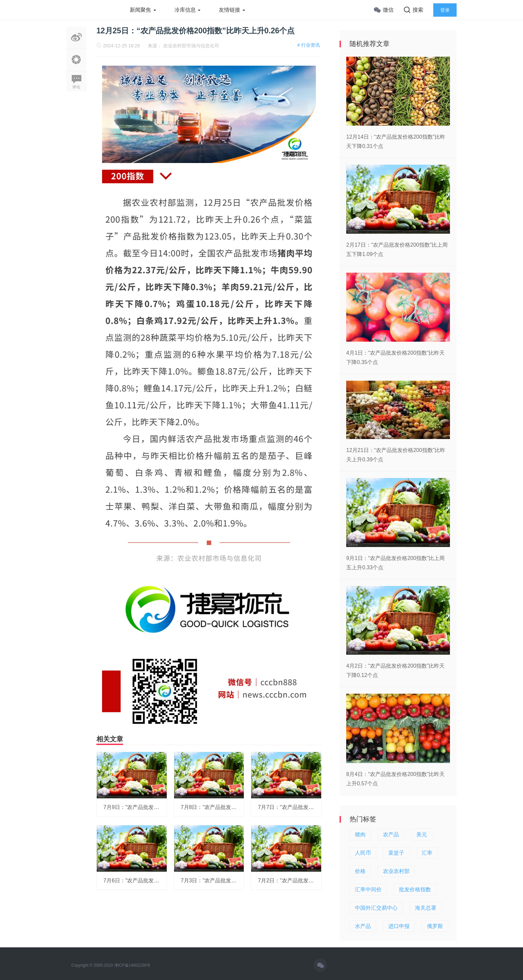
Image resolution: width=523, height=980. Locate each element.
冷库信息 (187, 10)
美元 (422, 834)
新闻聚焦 (143, 10)
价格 (360, 871)
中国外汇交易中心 (376, 908)
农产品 (391, 834)
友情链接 (232, 10)
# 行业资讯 (309, 45)
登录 (445, 10)
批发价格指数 (415, 889)
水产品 (363, 926)
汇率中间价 (368, 889)
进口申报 (399, 926)
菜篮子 (396, 853)
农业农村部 (396, 871)
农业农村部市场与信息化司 (191, 46)
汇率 (427, 853)
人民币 (363, 853)
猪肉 (360, 834)
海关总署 (426, 908)
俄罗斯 (435, 926)
